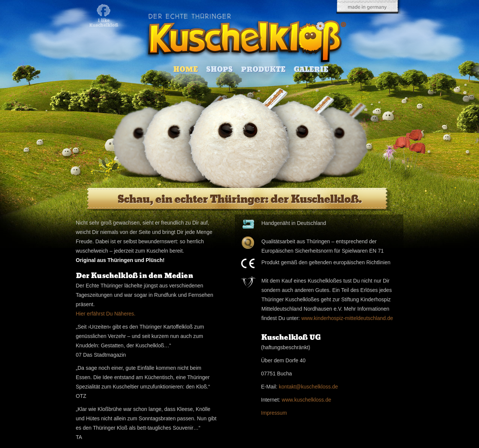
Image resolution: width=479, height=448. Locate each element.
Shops (219, 69)
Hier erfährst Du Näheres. (106, 314)
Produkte (263, 69)
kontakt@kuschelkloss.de (308, 387)
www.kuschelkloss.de (306, 400)
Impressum (274, 413)
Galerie (311, 69)
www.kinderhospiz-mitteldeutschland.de (347, 318)
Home (186, 69)
